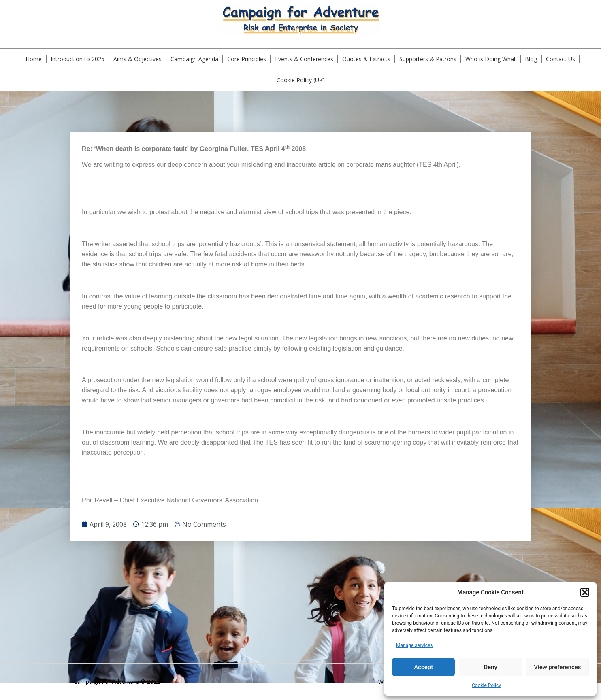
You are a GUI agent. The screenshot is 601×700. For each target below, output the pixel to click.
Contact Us (561, 59)
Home (34, 59)
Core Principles (247, 59)
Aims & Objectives (137, 59)
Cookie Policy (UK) (301, 80)
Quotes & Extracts (366, 59)
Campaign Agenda (194, 59)
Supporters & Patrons (428, 59)
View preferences (557, 667)
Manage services (415, 645)
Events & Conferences (304, 59)
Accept (423, 667)
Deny (490, 667)
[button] (585, 592)
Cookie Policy (486, 685)
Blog (531, 59)
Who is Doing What (491, 59)
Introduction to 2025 (78, 59)
